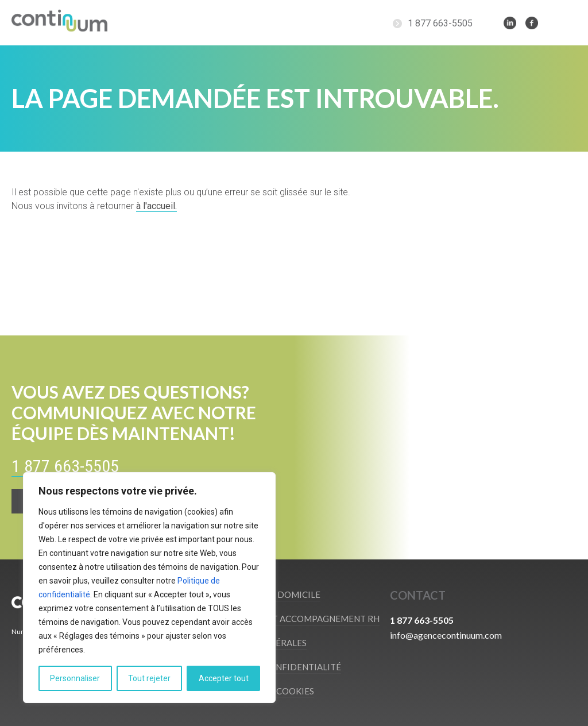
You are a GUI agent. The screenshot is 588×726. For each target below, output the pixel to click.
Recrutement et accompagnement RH (290, 619)
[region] (149, 588)
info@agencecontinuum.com (446, 635)
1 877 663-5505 (440, 23)
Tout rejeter (149, 678)
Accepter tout (224, 678)
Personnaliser (75, 678)
